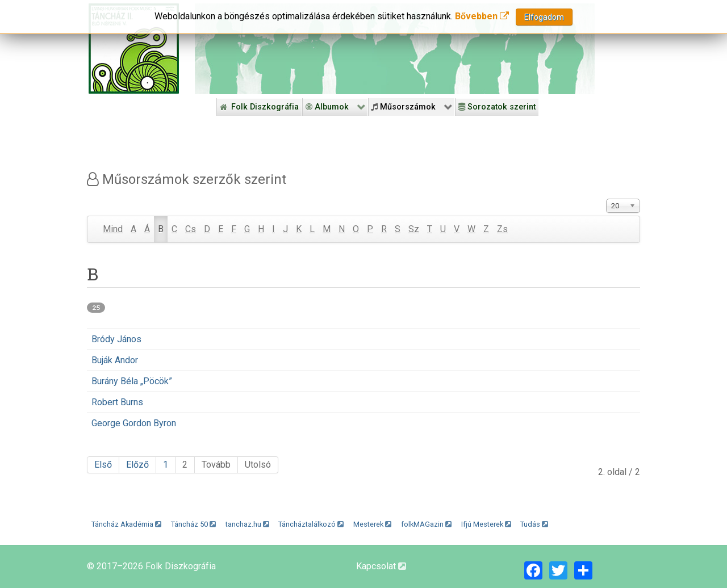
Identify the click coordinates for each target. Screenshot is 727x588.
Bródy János (116, 339)
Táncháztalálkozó (311, 524)
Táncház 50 (193, 524)
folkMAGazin (426, 524)
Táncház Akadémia (126, 524)
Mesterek (372, 524)
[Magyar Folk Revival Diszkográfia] (134, 49)
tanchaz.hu (247, 524)
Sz (414, 229)
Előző (137, 465)
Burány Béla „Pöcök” (132, 381)
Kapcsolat (381, 566)
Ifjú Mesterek (486, 524)
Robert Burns (117, 402)
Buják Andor (115, 360)
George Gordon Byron (134, 423)
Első (103, 465)
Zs (502, 229)
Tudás (534, 524)
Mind (113, 229)
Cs (191, 229)
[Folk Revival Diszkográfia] (395, 49)
